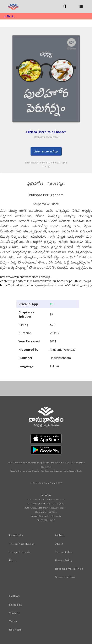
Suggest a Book (65, 577)
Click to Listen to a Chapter (46, 132)
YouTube (15, 613)
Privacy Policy (64, 561)
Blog (12, 561)
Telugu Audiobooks (22, 544)
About (59, 544)
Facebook (15, 605)
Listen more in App (46, 151)
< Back (9, 16)
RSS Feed (15, 630)
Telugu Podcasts (20, 552)
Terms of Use (64, 552)
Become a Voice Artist (69, 569)
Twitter (13, 621)
